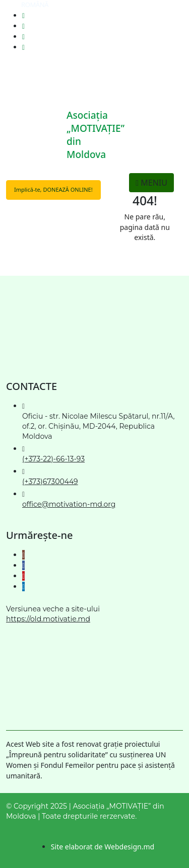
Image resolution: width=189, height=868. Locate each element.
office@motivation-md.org (69, 504)
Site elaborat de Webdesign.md (103, 847)
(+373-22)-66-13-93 (53, 459)
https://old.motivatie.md (48, 619)
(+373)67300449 (50, 482)
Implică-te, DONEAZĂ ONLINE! (53, 189)
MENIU (151, 183)
